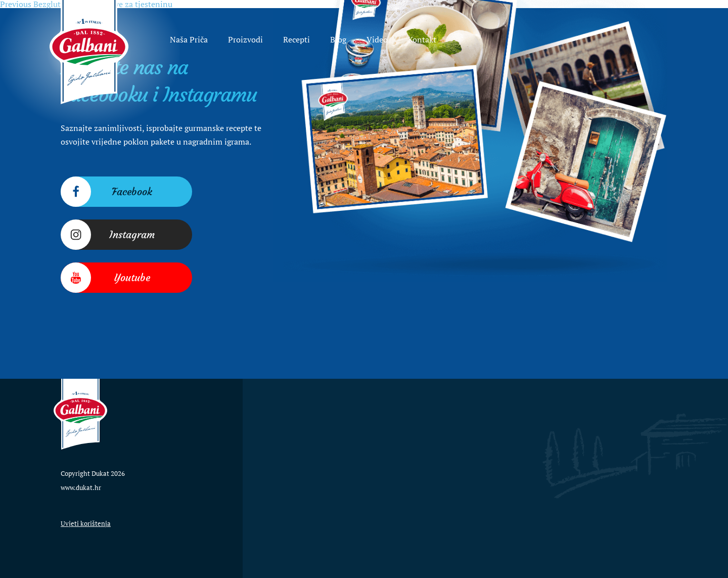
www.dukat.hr (81, 487)
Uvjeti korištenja (86, 523)
